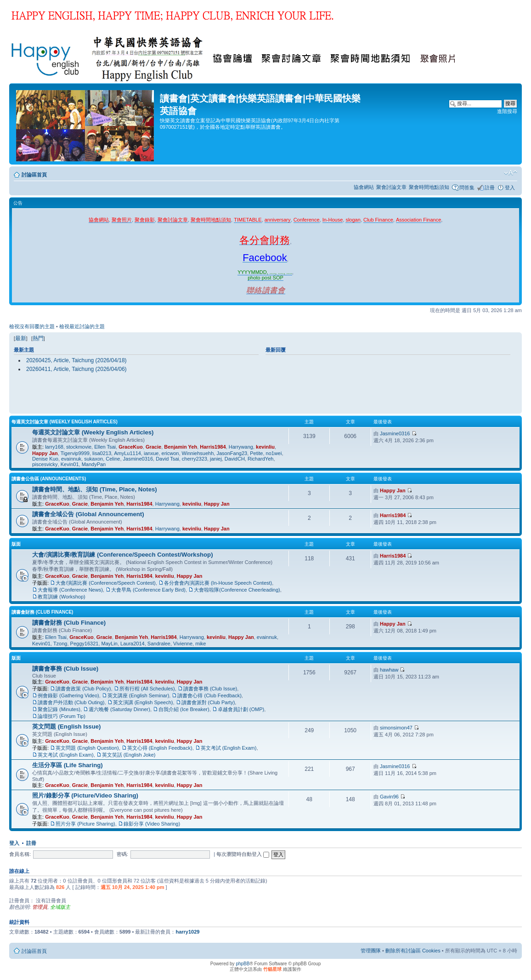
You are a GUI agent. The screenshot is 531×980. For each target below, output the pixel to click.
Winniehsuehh (198, 453)
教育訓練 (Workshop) (62, 597)
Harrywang (241, 447)
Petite (256, 453)
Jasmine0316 (138, 459)
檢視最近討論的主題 (82, 326)
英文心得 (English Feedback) (160, 748)
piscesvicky (45, 464)
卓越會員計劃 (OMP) (241, 709)
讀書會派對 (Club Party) (208, 702)
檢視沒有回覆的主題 (32, 326)
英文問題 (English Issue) (66, 726)
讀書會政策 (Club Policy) (83, 689)
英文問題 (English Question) (87, 748)
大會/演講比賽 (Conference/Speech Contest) (106, 583)
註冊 (490, 188)
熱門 (38, 338)
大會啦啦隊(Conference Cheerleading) (237, 590)
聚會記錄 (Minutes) (59, 709)
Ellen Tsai (105, 447)
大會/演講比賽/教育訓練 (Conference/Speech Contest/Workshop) (123, 555)
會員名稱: (20, 854)
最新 (21, 338)
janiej (216, 459)
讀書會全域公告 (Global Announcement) (88, 514)
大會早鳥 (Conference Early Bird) (148, 590)
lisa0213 (102, 453)
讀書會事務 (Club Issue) (65, 669)
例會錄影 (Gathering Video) (68, 695)
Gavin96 (389, 797)
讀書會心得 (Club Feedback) (209, 695)
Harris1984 (213, 447)
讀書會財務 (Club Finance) (42, 612)
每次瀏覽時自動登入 (243, 854)
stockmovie (79, 447)
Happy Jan (45, 453)
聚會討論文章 (391, 187)
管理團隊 (371, 951)
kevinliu (265, 447)
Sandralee (159, 644)
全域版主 (60, 907)
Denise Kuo (45, 459)
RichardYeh (260, 459)
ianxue (151, 453)
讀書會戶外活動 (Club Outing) (71, 702)
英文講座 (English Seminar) (138, 695)
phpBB (243, 964)
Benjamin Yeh (181, 447)
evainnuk (71, 459)
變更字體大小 (511, 173)
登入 (510, 188)
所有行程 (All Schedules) (147, 689)
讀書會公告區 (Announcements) (49, 479)
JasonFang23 (232, 453)
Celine (113, 459)
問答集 (467, 188)
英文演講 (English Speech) (143, 702)
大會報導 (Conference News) (70, 590)
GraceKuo (131, 447)
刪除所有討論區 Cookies (413, 951)
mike (201, 644)
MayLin (110, 644)
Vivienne (183, 644)
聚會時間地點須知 (429, 187)
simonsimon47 (396, 728)
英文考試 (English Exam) (229, 748)
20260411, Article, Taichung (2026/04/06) (76, 369)
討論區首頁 (34, 175)
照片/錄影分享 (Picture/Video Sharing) (85, 795)
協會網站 (364, 187)
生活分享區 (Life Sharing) (68, 765)
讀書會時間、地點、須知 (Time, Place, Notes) (95, 489)
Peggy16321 (85, 644)
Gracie (153, 447)
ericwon (170, 453)
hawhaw (389, 670)
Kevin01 (70, 464)
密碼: (122, 854)
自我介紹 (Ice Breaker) (184, 709)
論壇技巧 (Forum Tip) (62, 716)
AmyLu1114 (127, 453)
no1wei (274, 453)
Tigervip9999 (75, 453)
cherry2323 (195, 459)
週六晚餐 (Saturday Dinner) (119, 709)
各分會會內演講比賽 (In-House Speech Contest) (218, 583)
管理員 (40, 907)
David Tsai (167, 459)
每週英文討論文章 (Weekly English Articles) (65, 422)
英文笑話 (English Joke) (129, 755)
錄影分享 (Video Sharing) (152, 824)
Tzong (60, 644)
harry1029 (187, 932)
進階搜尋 (507, 111)
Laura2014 (133, 644)
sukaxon (93, 459)
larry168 (54, 447)
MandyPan (94, 464)
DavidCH (235, 459)
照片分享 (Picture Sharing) (85, 824)
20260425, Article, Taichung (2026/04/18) (76, 360)
